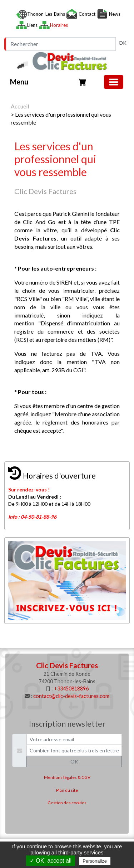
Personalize (95, 861)
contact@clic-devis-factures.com (71, 696)
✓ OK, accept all (51, 861)
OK (123, 43)
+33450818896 (71, 688)
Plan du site (67, 790)
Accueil (20, 106)
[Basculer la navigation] (114, 82)
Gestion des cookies (67, 803)
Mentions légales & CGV (67, 777)
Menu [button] (19, 82)
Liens (33, 25)
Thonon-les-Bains (47, 14)
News (114, 14)
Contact (87, 14)
